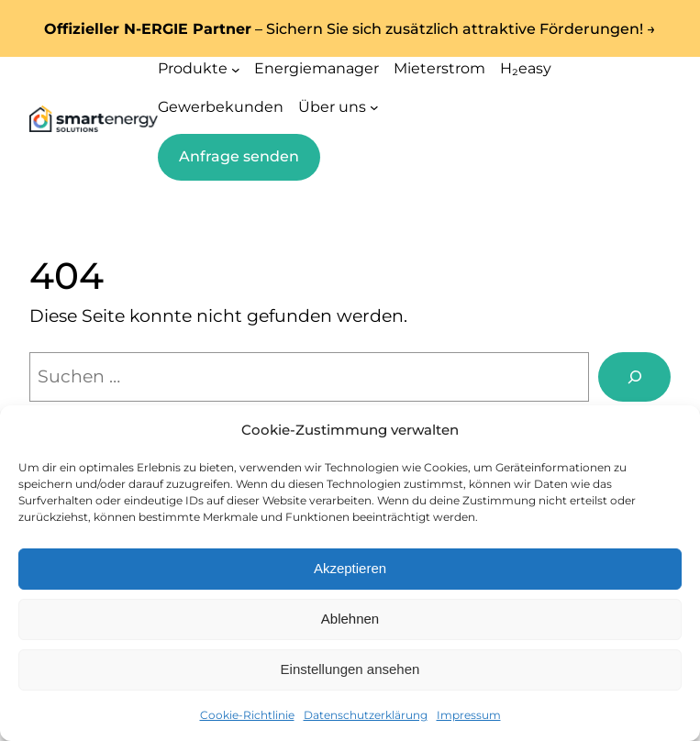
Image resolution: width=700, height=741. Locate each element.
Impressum (469, 715)
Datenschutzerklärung (366, 715)
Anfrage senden (239, 156)
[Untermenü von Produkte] (236, 69)
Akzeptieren (350, 568)
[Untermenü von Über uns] (374, 107)
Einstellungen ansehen (350, 669)
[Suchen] (634, 376)
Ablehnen (350, 619)
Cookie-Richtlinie (247, 715)
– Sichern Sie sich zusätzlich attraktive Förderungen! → (350, 29)
